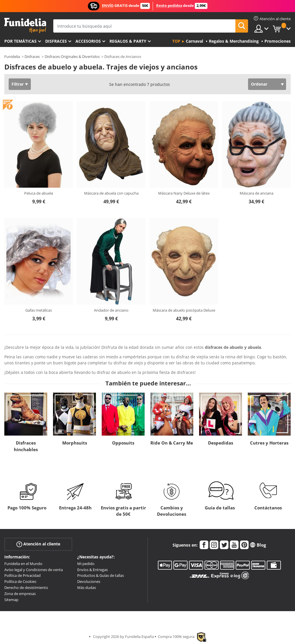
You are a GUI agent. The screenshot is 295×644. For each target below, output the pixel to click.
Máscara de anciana (257, 193)
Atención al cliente (38, 544)
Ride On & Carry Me (172, 443)
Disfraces (56, 41)
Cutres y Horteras (269, 443)
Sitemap (11, 600)
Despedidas (221, 443)
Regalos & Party (128, 41)
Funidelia (12, 57)
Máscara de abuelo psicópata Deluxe (184, 310)
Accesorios (88, 41)
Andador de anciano (111, 310)
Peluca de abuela (39, 193)
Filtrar (18, 84)
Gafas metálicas (39, 310)
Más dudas (87, 587)
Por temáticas (20, 41)
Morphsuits (75, 443)
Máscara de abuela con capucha (111, 193)
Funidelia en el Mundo (23, 564)
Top (176, 41)
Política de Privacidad (22, 575)
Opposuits (123, 443)
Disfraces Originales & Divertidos (72, 57)
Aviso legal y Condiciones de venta (34, 570)
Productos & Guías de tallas (101, 575)
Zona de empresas (20, 594)
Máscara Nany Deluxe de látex (184, 193)
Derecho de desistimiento (26, 587)
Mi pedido (86, 564)
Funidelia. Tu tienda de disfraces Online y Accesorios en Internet (25, 26)
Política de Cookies (20, 581)
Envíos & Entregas (92, 570)
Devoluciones (89, 581)
